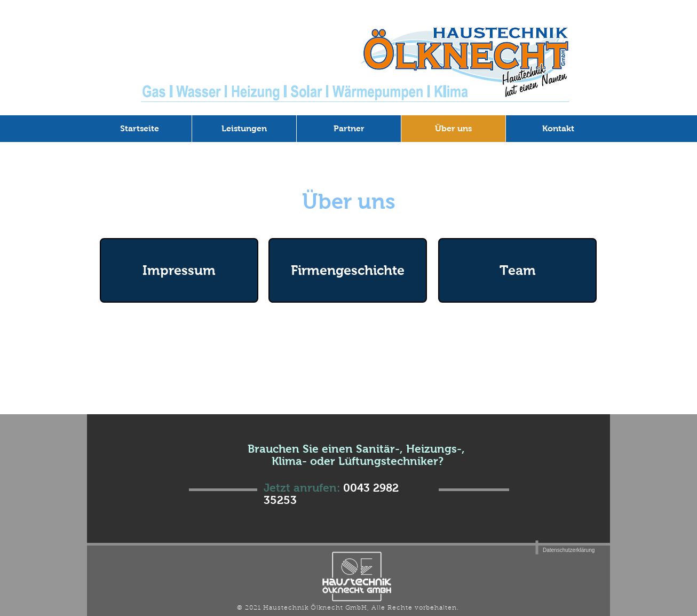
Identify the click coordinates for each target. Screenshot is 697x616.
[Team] (517, 270)
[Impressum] (179, 270)
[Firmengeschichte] (348, 270)
